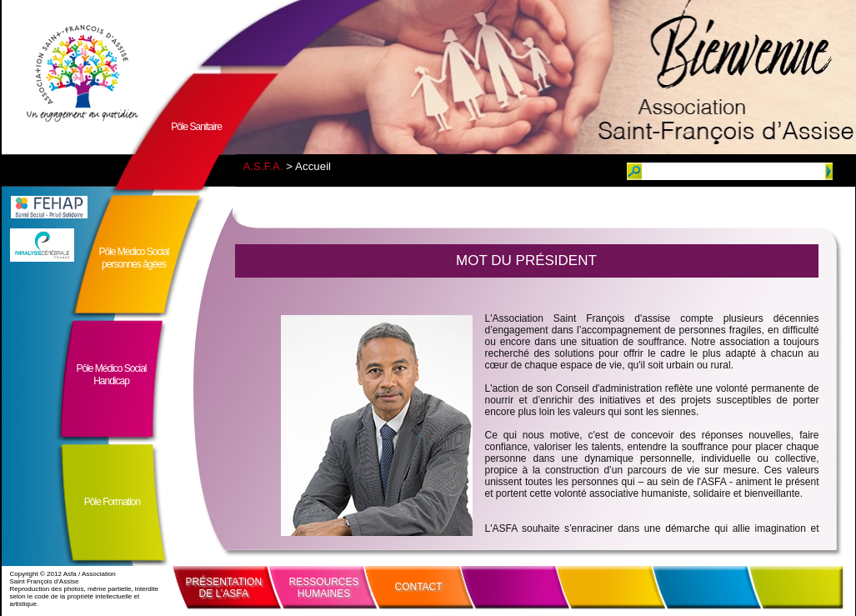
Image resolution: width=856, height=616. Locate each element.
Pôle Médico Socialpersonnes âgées (133, 258)
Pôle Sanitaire (196, 127)
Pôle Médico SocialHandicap (111, 375)
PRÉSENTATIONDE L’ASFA (224, 588)
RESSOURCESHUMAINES (324, 588)
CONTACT (419, 587)
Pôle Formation (112, 502)
